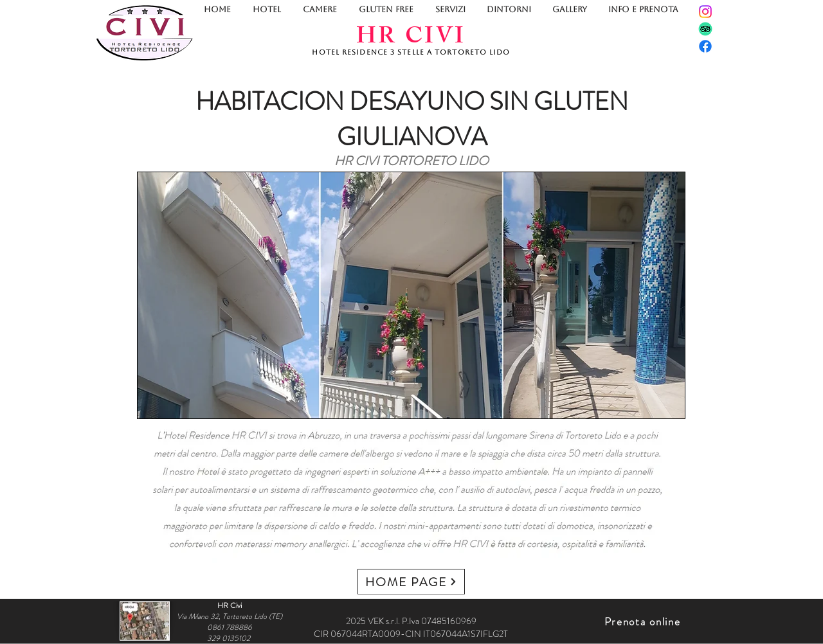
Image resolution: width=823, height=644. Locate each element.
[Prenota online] (644, 622)
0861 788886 (230, 627)
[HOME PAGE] (411, 582)
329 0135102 (230, 638)
